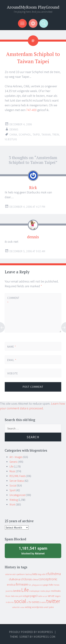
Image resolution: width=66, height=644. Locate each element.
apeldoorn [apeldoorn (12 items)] (21, 574)
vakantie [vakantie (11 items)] (16, 607)
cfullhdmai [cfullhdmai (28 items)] (15, 579)
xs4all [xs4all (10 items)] (46, 607)
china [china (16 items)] (35, 579)
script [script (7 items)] (45, 596)
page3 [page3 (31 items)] (34, 596)
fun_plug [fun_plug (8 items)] (32, 585)
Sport (12, 490)
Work (12, 505)
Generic (14, 462)
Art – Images (16, 457)
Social (13, 486)
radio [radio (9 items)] (40, 596)
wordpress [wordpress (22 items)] (37, 607)
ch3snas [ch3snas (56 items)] (26, 579)
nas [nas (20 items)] (13, 596)
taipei (36, 135)
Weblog (14, 500)
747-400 (31, 110)
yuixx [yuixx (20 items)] (51, 607)
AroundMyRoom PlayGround (33, 7)
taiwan (46, 135)
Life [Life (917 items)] (25, 590)
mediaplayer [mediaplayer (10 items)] (34, 591)
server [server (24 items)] (51, 596)
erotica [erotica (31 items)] (11, 585)
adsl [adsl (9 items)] (14, 574)
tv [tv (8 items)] (27, 602)
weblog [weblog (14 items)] (28, 607)
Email (12, 360)
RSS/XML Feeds (18, 476)
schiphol (25, 135)
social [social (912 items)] (20, 601)
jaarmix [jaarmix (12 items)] (9, 591)
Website (12, 373)
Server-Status (17, 481)
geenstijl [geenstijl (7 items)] (40, 585)
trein (56, 135)
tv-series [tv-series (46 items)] (34, 602)
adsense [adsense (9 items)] (9, 574)
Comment (13, 300)
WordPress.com (44, 637)
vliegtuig (11, 139)
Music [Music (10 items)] (8, 596)
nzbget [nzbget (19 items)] (26, 596)
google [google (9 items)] (46, 585)
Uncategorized (17, 495)
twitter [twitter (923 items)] (53, 601)
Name (12, 347)
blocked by (33, 550)
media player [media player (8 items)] (45, 591)
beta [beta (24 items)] (35, 574)
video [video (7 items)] (22, 607)
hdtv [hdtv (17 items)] (51, 585)
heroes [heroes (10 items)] (57, 585)
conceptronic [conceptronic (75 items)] (48, 579)
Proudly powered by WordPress (31, 632)
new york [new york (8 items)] (18, 596)
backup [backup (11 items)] (29, 574)
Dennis (14, 129)
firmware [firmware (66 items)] (22, 584)
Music (12, 471)
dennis (33, 237)
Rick (33, 188)
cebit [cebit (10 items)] (44, 574)
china (13, 135)
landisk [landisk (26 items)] (17, 591)
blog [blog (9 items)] (39, 574)
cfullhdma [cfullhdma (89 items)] (54, 574)
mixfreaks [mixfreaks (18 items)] (56, 591)
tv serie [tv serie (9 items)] (43, 602)
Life (11, 466)
